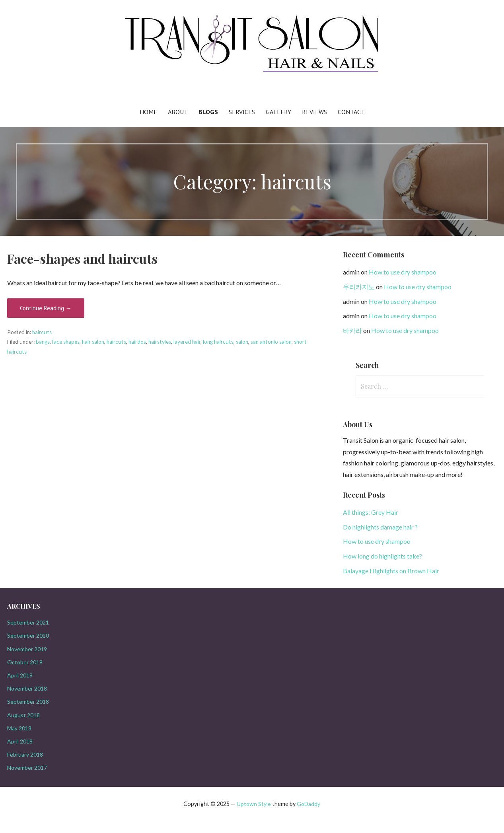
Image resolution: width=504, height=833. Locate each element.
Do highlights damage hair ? (380, 527)
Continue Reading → (46, 308)
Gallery (278, 112)
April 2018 (20, 741)
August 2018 (23, 715)
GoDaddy (308, 804)
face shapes (66, 342)
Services (242, 112)
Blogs (208, 112)
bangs (43, 342)
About (178, 112)
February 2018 (25, 754)
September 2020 (28, 635)
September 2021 (28, 622)
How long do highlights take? (382, 556)
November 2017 (27, 768)
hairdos (137, 342)
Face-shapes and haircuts (82, 258)
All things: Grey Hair (371, 512)
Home (148, 112)
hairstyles (160, 342)
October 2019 (25, 662)
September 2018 (28, 702)
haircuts (42, 332)
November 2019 (27, 649)
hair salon (93, 342)
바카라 (352, 330)
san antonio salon (271, 342)
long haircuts (218, 342)
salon (242, 342)
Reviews (314, 112)
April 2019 (20, 675)
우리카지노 (359, 287)
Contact (351, 112)
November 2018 (27, 688)
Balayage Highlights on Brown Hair (391, 571)
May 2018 (19, 728)
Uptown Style (254, 804)
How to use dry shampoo (403, 272)
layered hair (187, 342)
